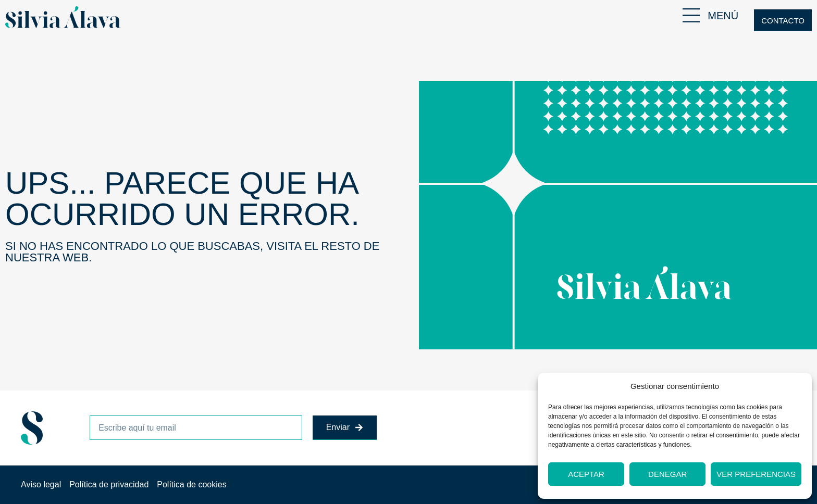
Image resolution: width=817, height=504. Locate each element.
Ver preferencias (756, 474)
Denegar (667, 474)
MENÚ (723, 16)
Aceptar (586, 474)
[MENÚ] (691, 15)
